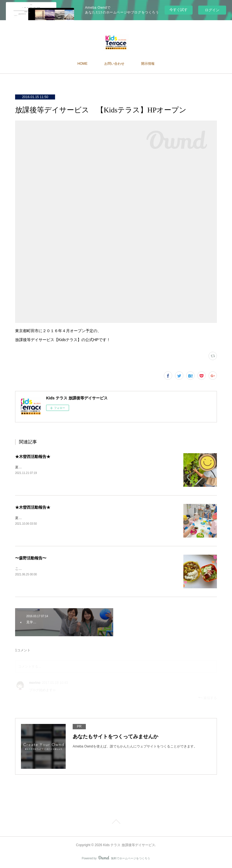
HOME (82, 64)
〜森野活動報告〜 (31, 558)
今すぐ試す (178, 10)
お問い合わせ (114, 64)
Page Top (116, 823)
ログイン (212, 10)
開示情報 (148, 64)
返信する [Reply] (208, 698)
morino (35, 683)
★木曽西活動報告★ (33, 457)
